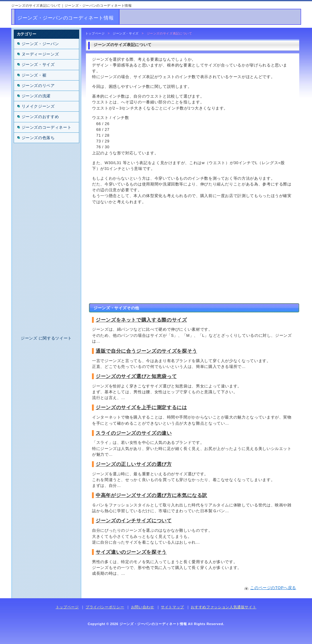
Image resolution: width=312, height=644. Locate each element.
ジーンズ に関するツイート (46, 338)
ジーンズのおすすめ (40, 117)
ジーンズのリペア (38, 86)
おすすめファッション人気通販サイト (223, 607)
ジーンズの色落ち (38, 138)
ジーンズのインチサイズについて (134, 521)
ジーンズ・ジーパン (40, 44)
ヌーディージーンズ (40, 54)
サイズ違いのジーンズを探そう (131, 552)
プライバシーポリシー (105, 607)
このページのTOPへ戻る (273, 588)
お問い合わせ (143, 607)
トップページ (95, 33)
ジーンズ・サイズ (126, 33)
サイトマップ (172, 607)
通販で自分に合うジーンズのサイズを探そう (146, 351)
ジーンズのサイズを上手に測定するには (141, 407)
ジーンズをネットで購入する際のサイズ (141, 320)
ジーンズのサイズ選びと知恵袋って (136, 376)
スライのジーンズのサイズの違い (134, 433)
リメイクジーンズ (38, 106)
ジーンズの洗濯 (36, 96)
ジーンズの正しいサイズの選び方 (134, 464)
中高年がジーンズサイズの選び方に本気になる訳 (151, 495)
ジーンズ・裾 (34, 75)
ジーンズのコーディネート (47, 127)
